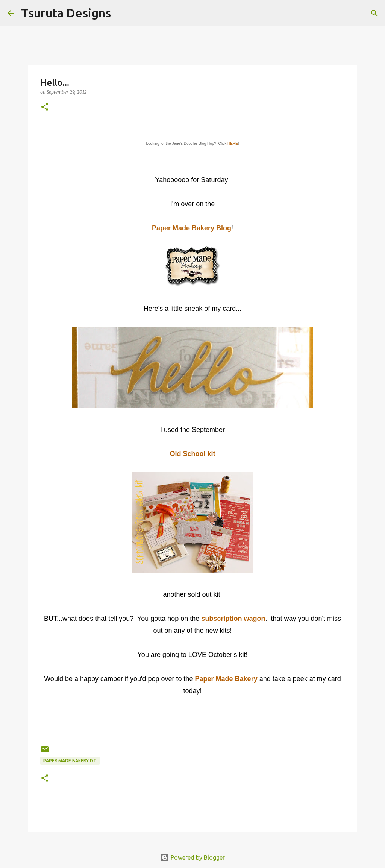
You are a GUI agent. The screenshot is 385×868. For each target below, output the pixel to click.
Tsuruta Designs (66, 13)
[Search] (121, 13)
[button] (45, 107)
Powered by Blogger (192, 857)
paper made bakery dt (70, 761)
